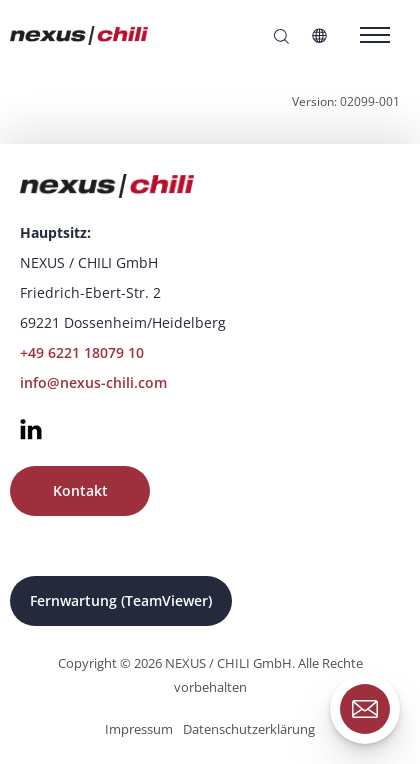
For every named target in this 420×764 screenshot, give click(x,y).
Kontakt (80, 490)
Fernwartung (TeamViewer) (121, 600)
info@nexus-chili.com (93, 382)
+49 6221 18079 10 (82, 352)
